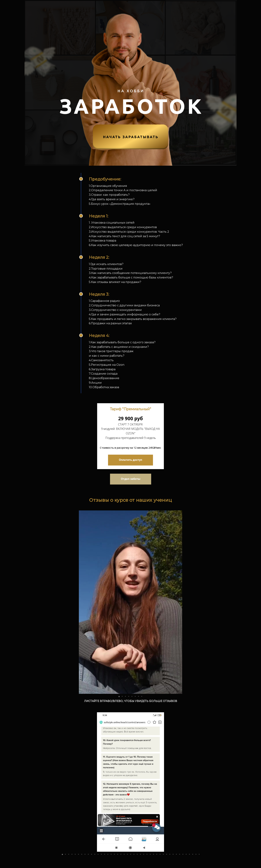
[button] (82, 602)
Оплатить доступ (130, 460)
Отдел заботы (131, 479)
